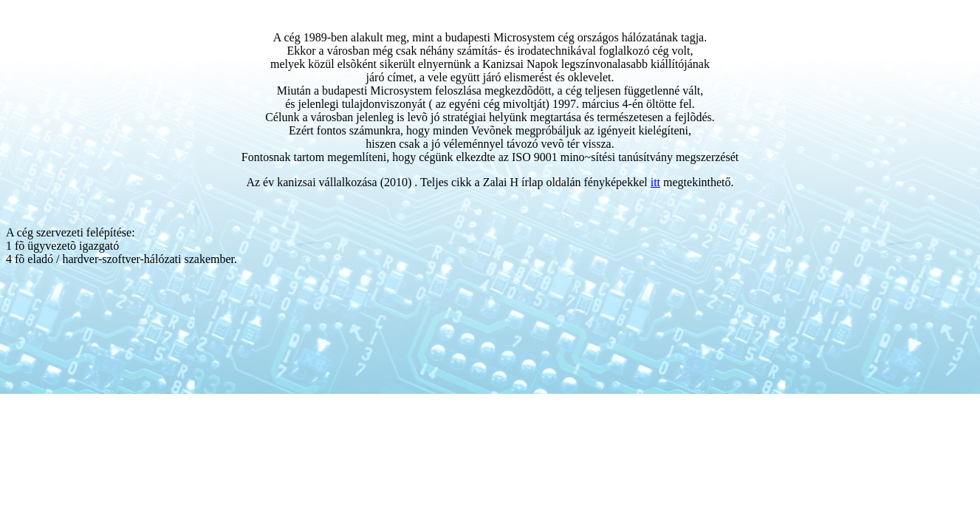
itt (655, 182)
